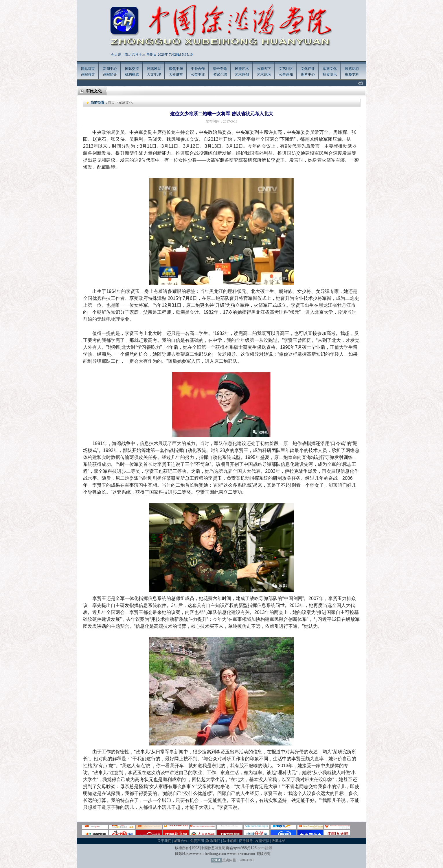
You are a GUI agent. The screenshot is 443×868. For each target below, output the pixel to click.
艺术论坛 (264, 74)
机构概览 (132, 74)
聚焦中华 (176, 69)
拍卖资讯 (330, 74)
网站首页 (88, 69)
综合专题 (220, 69)
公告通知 (286, 74)
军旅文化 (330, 69)
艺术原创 (242, 74)
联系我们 (213, 841)
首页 (111, 103)
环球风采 (154, 69)
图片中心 (308, 74)
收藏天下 (264, 69)
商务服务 (246, 841)
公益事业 (198, 74)
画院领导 (88, 74)
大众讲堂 (176, 74)
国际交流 (132, 69)
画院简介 (110, 74)
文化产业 (308, 69)
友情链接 (262, 841)
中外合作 (198, 69)
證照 (269, 848)
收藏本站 (279, 841)
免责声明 (197, 841)
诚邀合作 (181, 841)
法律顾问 (230, 841)
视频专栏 (352, 74)
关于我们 (164, 841)
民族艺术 (242, 69)
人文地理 (154, 74)
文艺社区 (286, 69)
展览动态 (352, 69)
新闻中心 (110, 69)
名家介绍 (220, 74)
